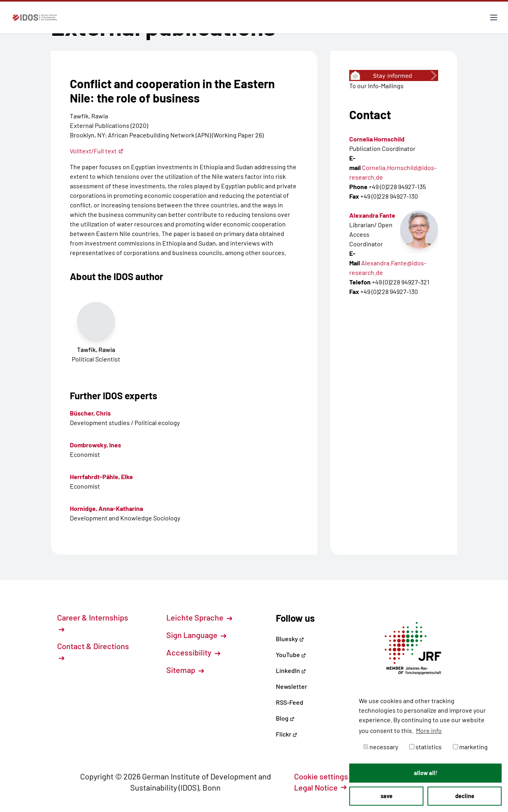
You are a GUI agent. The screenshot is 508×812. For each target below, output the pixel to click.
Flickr (287, 734)
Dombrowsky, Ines (95, 445)
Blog (285, 718)
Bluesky (290, 639)
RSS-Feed (290, 702)
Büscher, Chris (90, 413)
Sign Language (196, 635)
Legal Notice (320, 787)
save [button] (387, 796)
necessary (381, 747)
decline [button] (465, 796)
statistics (425, 747)
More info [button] (429, 730)
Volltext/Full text (97, 151)
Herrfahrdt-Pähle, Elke (101, 477)
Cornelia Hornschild (377, 139)
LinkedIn (291, 670)
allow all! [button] (426, 773)
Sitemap (185, 670)
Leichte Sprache (199, 617)
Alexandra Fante (372, 215)
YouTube (291, 654)
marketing (470, 747)
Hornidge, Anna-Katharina (106, 508)
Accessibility (193, 652)
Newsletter (292, 686)
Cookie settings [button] (325, 776)
